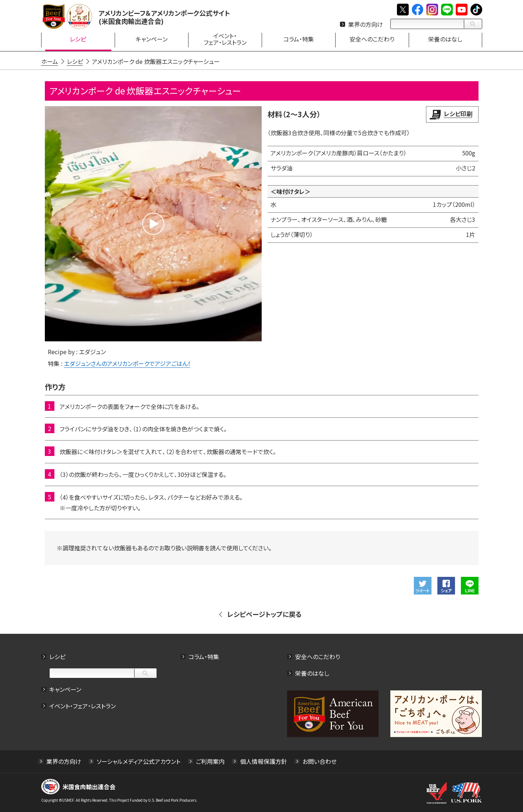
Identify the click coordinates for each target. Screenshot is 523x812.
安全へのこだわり (318, 657)
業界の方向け (366, 24)
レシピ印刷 (458, 114)
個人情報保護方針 (264, 761)
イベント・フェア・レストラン (83, 706)
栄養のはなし (312, 673)
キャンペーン (65, 689)
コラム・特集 (204, 657)
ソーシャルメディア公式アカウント (139, 761)
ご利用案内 (210, 761)
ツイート (423, 586)
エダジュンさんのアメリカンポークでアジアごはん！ (127, 363)
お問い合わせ (320, 761)
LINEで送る (470, 586)
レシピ (57, 657)
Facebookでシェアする (446, 586)
